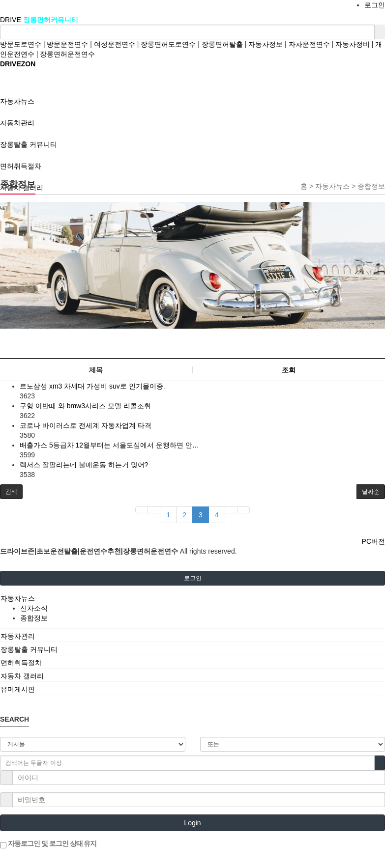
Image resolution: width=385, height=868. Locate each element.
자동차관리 (18, 636)
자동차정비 (353, 44)
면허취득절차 (21, 663)
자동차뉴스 (18, 598)
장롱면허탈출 (222, 44)
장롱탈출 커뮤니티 (29, 649)
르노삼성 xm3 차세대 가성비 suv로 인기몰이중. (92, 386)
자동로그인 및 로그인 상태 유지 (48, 844)
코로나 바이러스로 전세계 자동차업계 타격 (86, 425)
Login (192, 823)
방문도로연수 (21, 44)
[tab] (192, 598)
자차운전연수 (309, 44)
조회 (289, 370)
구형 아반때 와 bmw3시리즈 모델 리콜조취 (85, 406)
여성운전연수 (115, 44)
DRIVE (12, 20)
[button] (11, 492)
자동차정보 (266, 44)
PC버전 (373, 541)
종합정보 (34, 618)
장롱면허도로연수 (168, 44)
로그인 (375, 5)
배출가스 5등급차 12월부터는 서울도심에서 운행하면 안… (109, 445)
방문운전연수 (67, 44)
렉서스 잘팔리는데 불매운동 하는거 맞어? (84, 465)
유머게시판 (18, 689)
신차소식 (34, 608)
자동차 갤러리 (22, 676)
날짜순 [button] (371, 492)
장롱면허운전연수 (67, 54)
